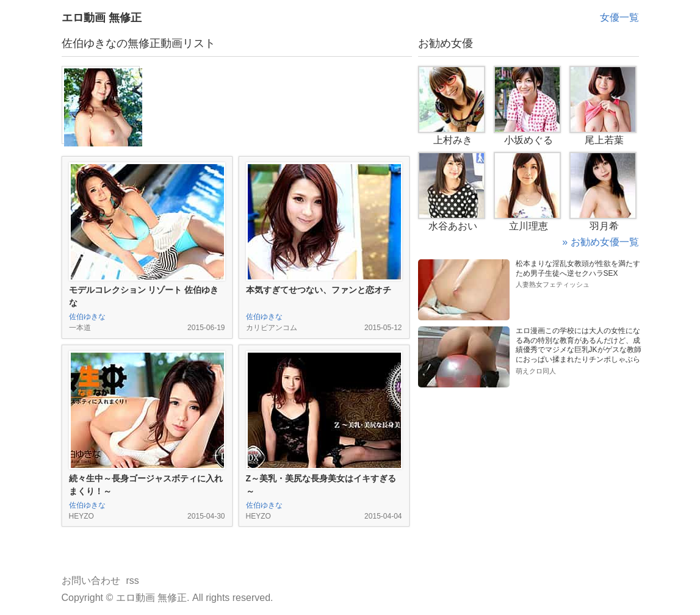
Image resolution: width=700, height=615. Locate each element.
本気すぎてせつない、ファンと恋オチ (319, 290)
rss (133, 581)
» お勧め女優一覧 (600, 242)
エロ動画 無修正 (102, 18)
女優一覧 (619, 17)
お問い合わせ (91, 581)
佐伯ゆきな (87, 317)
